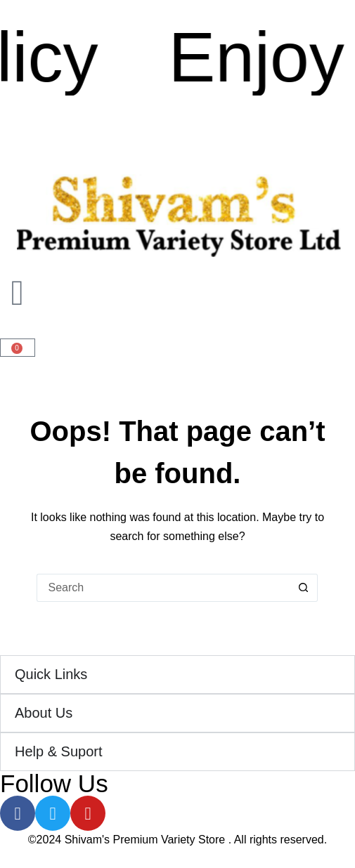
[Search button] (304, 588)
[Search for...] (163, 588)
